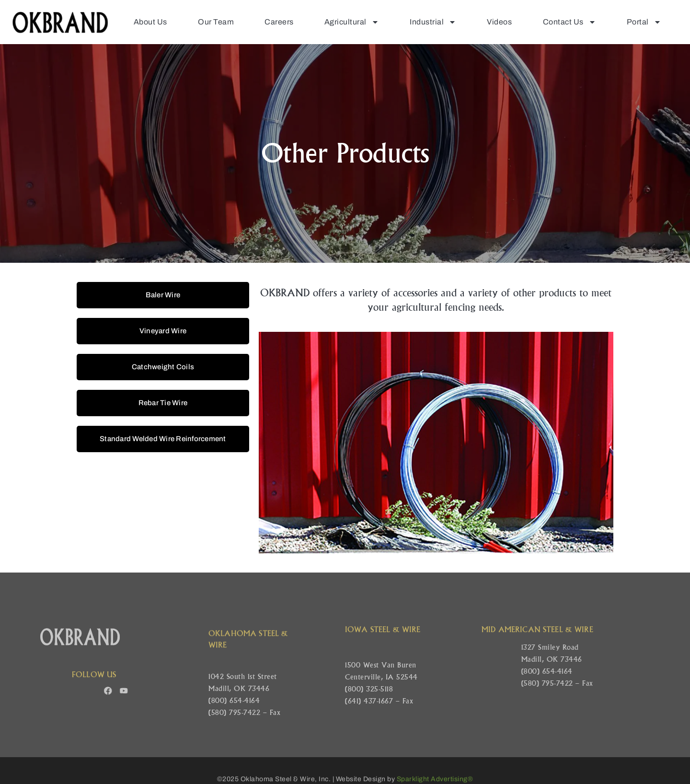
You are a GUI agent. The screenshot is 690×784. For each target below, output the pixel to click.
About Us (150, 22)
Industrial (433, 22)
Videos (499, 22)
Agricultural (352, 22)
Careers (279, 22)
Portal (644, 22)
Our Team (216, 22)
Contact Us (569, 22)
